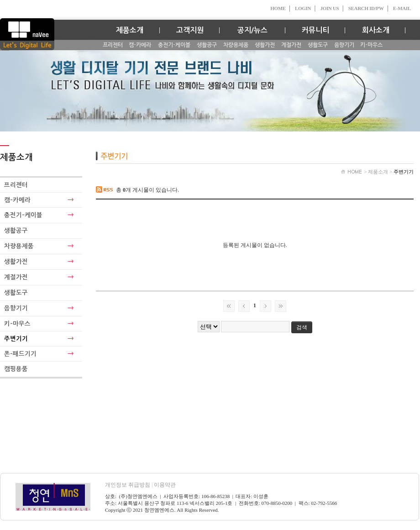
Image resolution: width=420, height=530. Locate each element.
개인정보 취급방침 (129, 485)
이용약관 (165, 485)
